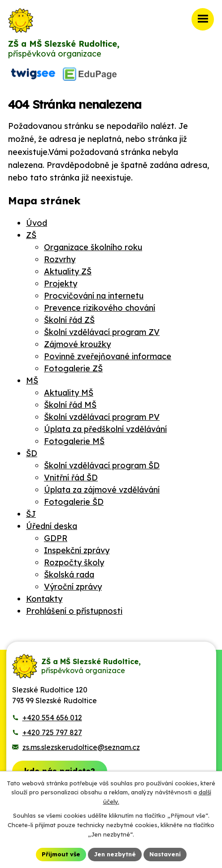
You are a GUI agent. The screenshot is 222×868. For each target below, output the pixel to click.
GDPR (56, 538)
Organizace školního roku (93, 247)
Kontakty (44, 599)
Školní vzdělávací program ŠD (102, 465)
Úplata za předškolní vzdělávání (105, 429)
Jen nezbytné (115, 854)
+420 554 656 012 (52, 718)
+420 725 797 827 (52, 732)
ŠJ (31, 514)
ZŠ (31, 235)
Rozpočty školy (74, 562)
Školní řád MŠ (70, 405)
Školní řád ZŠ (69, 320)
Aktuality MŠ (69, 393)
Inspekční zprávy (77, 550)
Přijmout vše (61, 854)
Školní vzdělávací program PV (102, 417)
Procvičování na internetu (94, 296)
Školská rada (69, 575)
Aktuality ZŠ (68, 271)
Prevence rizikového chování (100, 308)
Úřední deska (52, 526)
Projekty (61, 284)
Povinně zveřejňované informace (108, 356)
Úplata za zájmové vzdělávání (102, 490)
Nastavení (165, 854)
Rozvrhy (60, 259)
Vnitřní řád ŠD (71, 478)
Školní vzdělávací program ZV (102, 332)
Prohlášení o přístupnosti (74, 611)
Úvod (37, 223)
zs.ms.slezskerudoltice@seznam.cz (81, 747)
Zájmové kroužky (77, 344)
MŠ (32, 381)
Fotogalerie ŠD (74, 502)
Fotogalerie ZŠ (73, 368)
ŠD (32, 453)
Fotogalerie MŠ (74, 441)
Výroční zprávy (73, 587)
